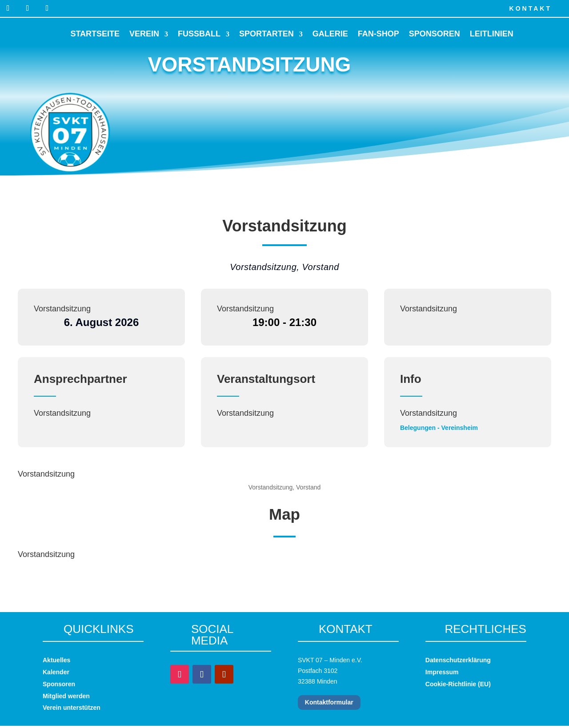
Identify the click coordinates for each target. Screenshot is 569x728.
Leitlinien (492, 34)
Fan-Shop (379, 34)
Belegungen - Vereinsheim (439, 428)
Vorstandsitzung (62, 309)
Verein (144, 34)
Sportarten (266, 34)
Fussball (199, 34)
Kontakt (531, 8)
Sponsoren (435, 34)
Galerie (330, 34)
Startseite (95, 34)
